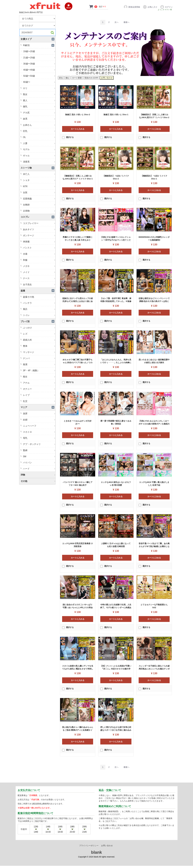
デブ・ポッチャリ (39, 444)
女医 (39, 192)
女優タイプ (38, 39)
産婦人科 (39, 340)
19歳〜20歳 (39, 51)
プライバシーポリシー (89, 848)
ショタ (39, 180)
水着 (39, 254)
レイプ (39, 395)
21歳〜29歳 (39, 58)
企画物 (39, 211)
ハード (39, 469)
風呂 (39, 309)
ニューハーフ (39, 426)
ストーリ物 (38, 168)
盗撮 (38, 291)
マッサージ (39, 352)
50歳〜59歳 (39, 76)
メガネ (39, 266)
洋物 (38, 475)
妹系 (39, 119)
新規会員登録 (132, 7)
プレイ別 (38, 321)
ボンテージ (39, 235)
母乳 (39, 438)
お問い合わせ (107, 848)
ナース (39, 278)
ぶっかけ (39, 328)
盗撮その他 (39, 297)
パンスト (39, 248)
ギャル (39, 156)
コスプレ (38, 217)
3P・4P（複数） (39, 371)
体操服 (39, 242)
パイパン (39, 463)
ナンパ (39, 358)
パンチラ (39, 303)
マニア (38, 407)
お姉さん (39, 125)
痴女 (39, 377)
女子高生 (39, 285)
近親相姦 (39, 199)
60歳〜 (39, 82)
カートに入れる (78, 129)
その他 (38, 481)
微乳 (39, 107)
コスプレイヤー (39, 223)
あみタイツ (39, 229)
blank (96, 855)
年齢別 (39, 45)
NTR (39, 186)
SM (39, 456)
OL (39, 137)
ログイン (166, 7)
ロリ (39, 88)
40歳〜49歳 (39, 70)
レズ (39, 334)
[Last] (126, 22)
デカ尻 (39, 113)
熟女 (39, 94)
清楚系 (39, 162)
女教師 (39, 205)
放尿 (39, 413)
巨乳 (39, 131)
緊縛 (39, 450)
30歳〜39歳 (39, 64)
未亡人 (39, 174)
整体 (39, 346)
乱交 (39, 401)
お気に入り (150, 7)
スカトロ (39, 432)
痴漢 (39, 364)
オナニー (39, 389)
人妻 (39, 143)
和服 (39, 260)
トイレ (39, 315)
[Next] (116, 22)
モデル (39, 149)
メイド (39, 272)
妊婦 (39, 420)
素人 (39, 100)
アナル (39, 383)
